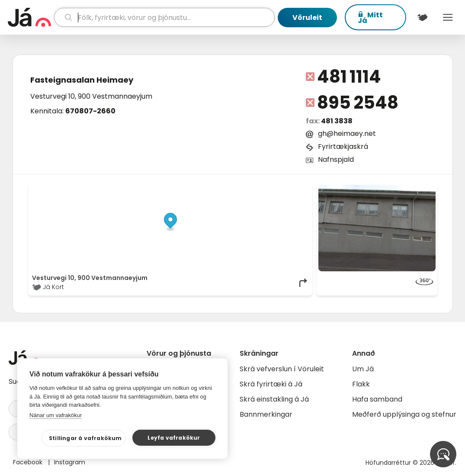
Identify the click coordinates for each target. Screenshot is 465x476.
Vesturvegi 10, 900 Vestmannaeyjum (91, 96)
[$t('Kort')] (422, 17)
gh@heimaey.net (347, 133)
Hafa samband (377, 399)
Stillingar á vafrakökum (85, 438)
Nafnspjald (336, 159)
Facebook (29, 462)
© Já (220, 189)
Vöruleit (307, 18)
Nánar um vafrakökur (56, 415)
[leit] (164, 17)
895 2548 (358, 103)
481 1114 (349, 77)
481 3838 (337, 121)
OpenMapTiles (292, 189)
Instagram (70, 462)
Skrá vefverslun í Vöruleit (282, 369)
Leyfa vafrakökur (174, 438)
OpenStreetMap (250, 189)
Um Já (363, 369)
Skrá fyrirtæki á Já (271, 384)
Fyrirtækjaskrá (343, 146)
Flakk (361, 384)
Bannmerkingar (266, 414)
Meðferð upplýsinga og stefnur (404, 414)
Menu (448, 17)
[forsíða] (30, 17)
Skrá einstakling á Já (274, 399)
